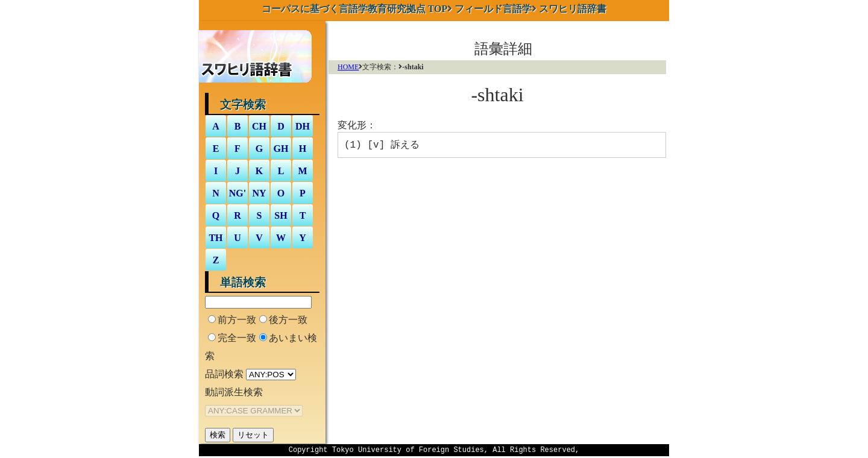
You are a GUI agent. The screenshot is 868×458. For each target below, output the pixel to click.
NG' (237, 193)
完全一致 (237, 338)
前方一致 (237, 320)
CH (259, 126)
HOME (348, 67)
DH (303, 126)
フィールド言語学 (493, 9)
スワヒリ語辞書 (573, 9)
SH (281, 215)
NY (259, 193)
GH (281, 149)
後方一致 (288, 320)
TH (215, 238)
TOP (355, 9)
